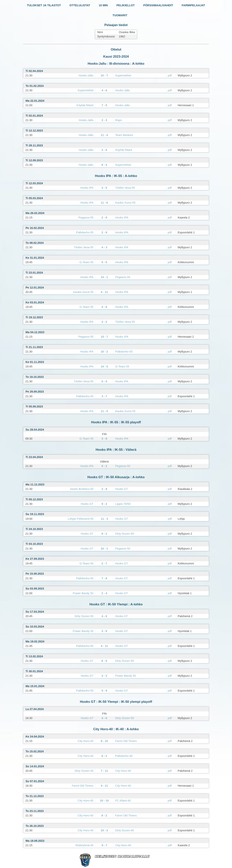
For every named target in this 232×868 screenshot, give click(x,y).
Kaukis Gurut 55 (125, 203)
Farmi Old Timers (126, 741)
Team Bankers (124, 135)
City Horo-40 (86, 741)
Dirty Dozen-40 (84, 771)
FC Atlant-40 (123, 801)
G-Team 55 (86, 262)
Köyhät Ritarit (85, 105)
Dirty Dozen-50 (125, 534)
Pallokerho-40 (124, 756)
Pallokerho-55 (85, 232)
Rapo (119, 120)
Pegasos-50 (123, 549)
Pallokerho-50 (85, 578)
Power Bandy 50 (83, 593)
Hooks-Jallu (86, 75)
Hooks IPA (87, 188)
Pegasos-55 (86, 218)
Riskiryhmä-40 (84, 845)
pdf (170, 75)
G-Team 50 (86, 563)
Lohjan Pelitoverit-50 (81, 519)
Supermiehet (123, 75)
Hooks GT (122, 489)
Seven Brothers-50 (82, 489)
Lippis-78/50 (123, 504)
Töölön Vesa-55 (125, 188)
